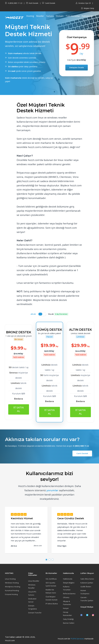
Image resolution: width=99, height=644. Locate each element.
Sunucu (50, 16)
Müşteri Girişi (88, 8)
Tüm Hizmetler (73, 16)
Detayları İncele (77, 67)
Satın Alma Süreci (87, 579)
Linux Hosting (10, 579)
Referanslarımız (69, 594)
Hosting (30, 16)
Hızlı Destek (32, 3)
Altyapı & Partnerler (67, 603)
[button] (46, 560)
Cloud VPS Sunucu (32, 593)
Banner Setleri (69, 623)
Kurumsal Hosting (12, 590)
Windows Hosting (12, 583)
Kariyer (66, 608)
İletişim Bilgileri (69, 583)
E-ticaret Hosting (11, 594)
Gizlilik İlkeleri (86, 587)
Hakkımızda (87, 16)
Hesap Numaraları (67, 614)
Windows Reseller (32, 586)
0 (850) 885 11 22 (14, 3)
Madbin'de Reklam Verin (51, 591)
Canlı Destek (49, 3)
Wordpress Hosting (13, 587)
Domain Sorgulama (32, 607)
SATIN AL (19, 409)
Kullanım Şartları (87, 583)
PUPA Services (77, 639)
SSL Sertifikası (51, 579)
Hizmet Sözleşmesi (85, 592)
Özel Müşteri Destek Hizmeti (51, 598)
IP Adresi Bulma (52, 604)
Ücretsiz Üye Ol (83, 3)
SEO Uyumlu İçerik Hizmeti (51, 584)
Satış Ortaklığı (68, 619)
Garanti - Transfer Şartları (87, 599)
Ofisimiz (66, 597)
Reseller (40, 16)
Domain (60, 16)
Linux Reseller (34, 581)
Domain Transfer (35, 613)
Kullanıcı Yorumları (67, 588)
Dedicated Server (32, 600)
